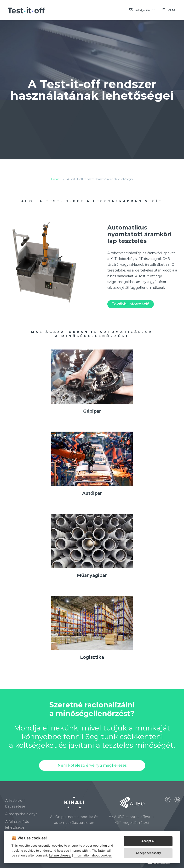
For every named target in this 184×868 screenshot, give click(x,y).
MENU (169, 10)
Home (55, 179)
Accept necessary (148, 853)
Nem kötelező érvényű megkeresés (92, 765)
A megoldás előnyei (22, 814)
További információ (131, 304)
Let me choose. (60, 855)
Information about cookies (93, 855)
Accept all (148, 841)
